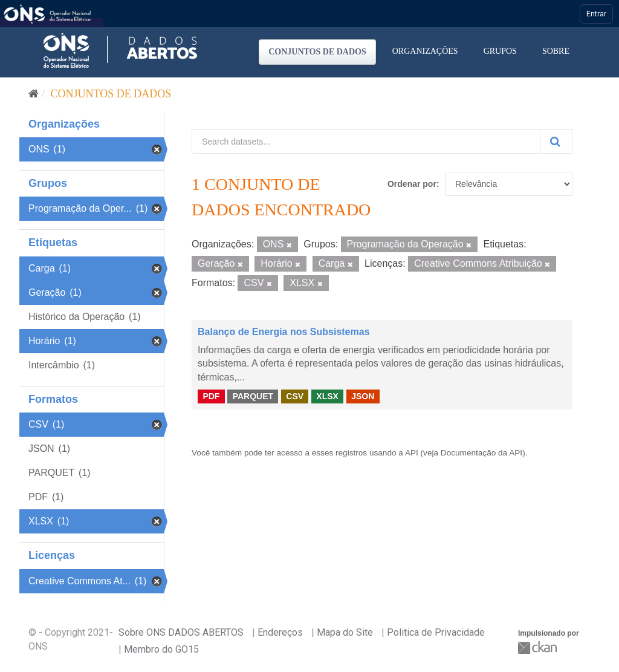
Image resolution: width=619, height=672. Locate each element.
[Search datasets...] (366, 142)
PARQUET (253, 396)
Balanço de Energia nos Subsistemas (284, 332)
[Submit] (556, 142)
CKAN (539, 648)
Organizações (425, 51)
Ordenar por (412, 184)
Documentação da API (481, 453)
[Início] (34, 94)
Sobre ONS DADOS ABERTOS (181, 632)
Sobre (556, 51)
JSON (363, 396)
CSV (295, 396)
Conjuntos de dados (317, 52)
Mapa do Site (345, 632)
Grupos (500, 51)
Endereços (280, 632)
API (412, 453)
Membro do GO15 (161, 649)
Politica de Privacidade (436, 632)
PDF (211, 396)
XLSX (327, 396)
